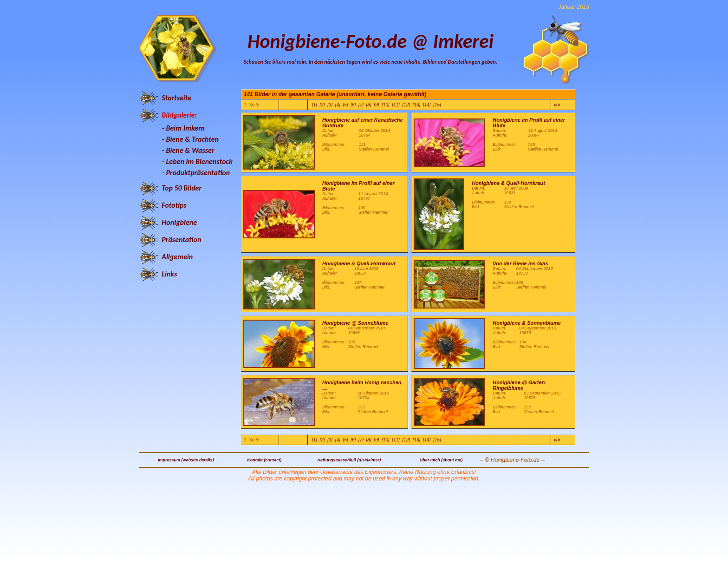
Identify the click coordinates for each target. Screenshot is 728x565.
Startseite (176, 98)
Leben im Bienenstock (199, 161)
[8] (369, 105)
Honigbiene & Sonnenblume (527, 323)
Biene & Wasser (190, 150)
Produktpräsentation (198, 173)
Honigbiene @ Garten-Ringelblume (520, 385)
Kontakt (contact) (264, 460)
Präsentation (181, 240)
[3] (330, 105)
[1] (315, 105)
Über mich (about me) (441, 460)
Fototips (174, 205)
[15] (437, 105)
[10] (386, 105)
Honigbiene (179, 222)
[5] (346, 105)
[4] (338, 105)
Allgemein (177, 257)
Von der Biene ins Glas (520, 263)
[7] (361, 105)
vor (557, 105)
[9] (376, 105)
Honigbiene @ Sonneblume (355, 323)
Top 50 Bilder (182, 188)
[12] (406, 105)
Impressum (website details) (186, 460)
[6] (353, 105)
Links (169, 274)
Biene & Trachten (193, 139)
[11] (396, 105)
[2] (322, 105)
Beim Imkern (186, 128)
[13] (417, 105)
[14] (427, 105)
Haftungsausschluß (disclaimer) (349, 460)
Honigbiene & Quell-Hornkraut (508, 183)
